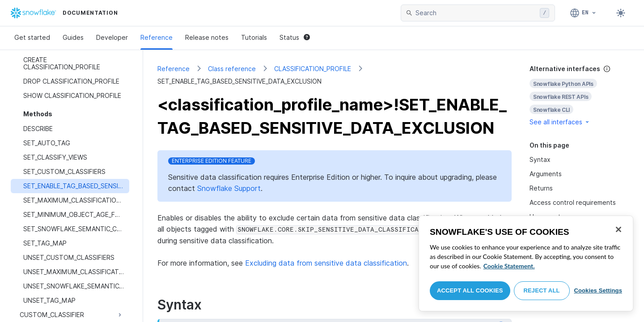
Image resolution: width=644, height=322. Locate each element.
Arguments (546, 174)
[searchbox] (476, 13)
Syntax (540, 159)
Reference (157, 37)
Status (295, 37)
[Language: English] (583, 13)
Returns (541, 188)
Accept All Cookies (470, 290)
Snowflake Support (229, 188)
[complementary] (580, 95)
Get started (32, 37)
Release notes (207, 37)
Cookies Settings (598, 290)
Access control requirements (573, 202)
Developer (112, 37)
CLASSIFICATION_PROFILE (313, 69)
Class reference (232, 69)
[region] (526, 263)
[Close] (619, 229)
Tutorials (254, 37)
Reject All (542, 290)
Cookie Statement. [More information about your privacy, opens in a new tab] (509, 266)
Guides (73, 37)
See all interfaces (560, 122)
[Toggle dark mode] (621, 13)
